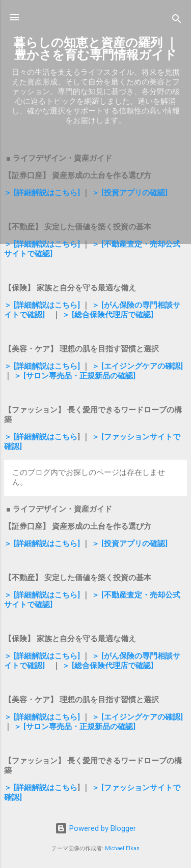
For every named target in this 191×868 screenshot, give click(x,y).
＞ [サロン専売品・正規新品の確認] (75, 376)
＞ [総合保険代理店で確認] (108, 315)
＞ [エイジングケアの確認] (137, 366)
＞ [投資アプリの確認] (130, 193)
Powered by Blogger (95, 828)
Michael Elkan (122, 848)
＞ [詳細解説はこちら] (42, 193)
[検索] (177, 21)
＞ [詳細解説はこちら (41, 437)
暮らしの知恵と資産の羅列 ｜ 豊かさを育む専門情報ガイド (95, 49)
